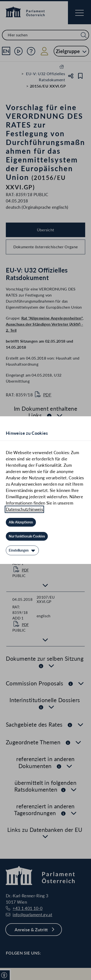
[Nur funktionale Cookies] (27, 536)
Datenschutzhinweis (24, 509)
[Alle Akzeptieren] (21, 522)
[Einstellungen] (22, 550)
